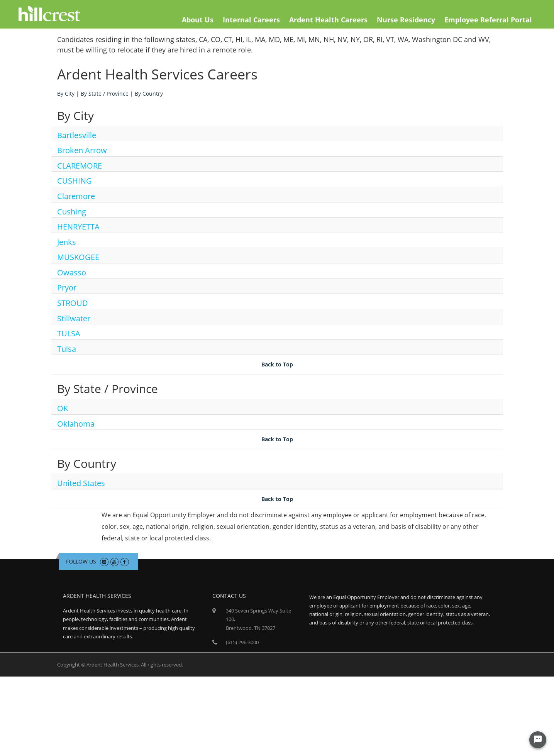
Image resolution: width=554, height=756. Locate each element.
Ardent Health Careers (328, 20)
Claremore (76, 196)
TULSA (69, 333)
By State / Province (105, 94)
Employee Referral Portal (488, 20)
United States (81, 483)
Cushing (72, 212)
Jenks (67, 242)
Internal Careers (251, 20)
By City (66, 94)
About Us (198, 20)
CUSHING (75, 181)
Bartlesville (77, 135)
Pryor (67, 288)
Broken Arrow (82, 150)
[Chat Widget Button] (538, 740)
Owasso (72, 273)
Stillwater (74, 318)
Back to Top (277, 364)
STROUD (73, 303)
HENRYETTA (78, 227)
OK (63, 408)
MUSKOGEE (78, 257)
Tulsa (67, 349)
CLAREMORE (80, 166)
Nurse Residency (406, 20)
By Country (149, 94)
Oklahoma (76, 424)
